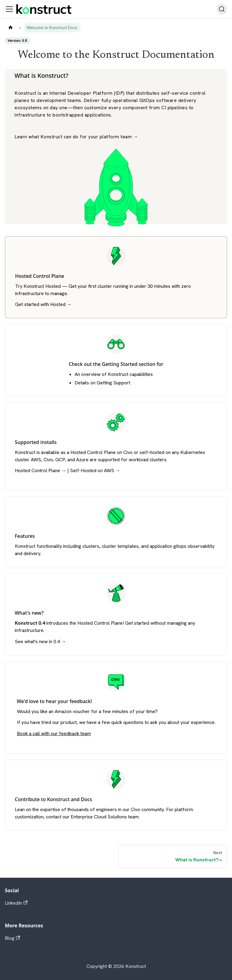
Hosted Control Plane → (40, 470)
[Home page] (11, 28)
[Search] (222, 9)
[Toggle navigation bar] (9, 9)
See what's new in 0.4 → (40, 641)
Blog (12, 938)
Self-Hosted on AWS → (95, 470)
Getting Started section (129, 364)
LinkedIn (16, 903)
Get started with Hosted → (43, 304)
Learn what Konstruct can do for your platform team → (76, 137)
